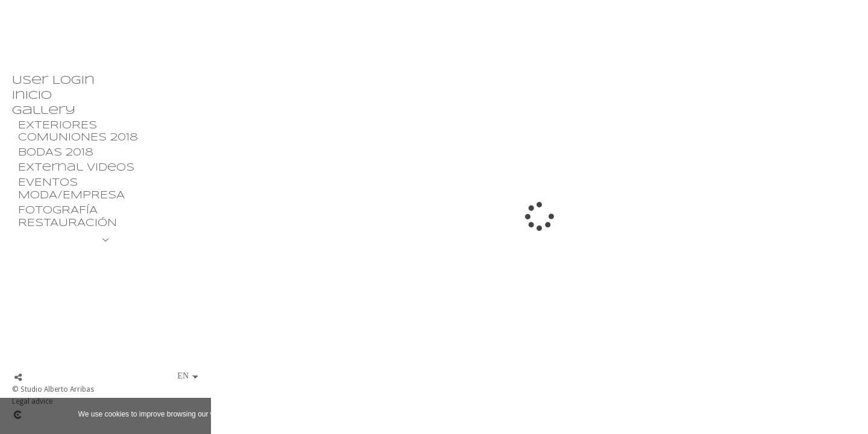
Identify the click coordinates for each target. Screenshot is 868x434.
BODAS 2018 (56, 153)
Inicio (32, 96)
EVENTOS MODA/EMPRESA (71, 189)
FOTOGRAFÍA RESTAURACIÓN (68, 217)
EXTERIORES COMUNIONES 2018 (78, 132)
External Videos (76, 168)
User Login (53, 81)
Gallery (44, 111)
